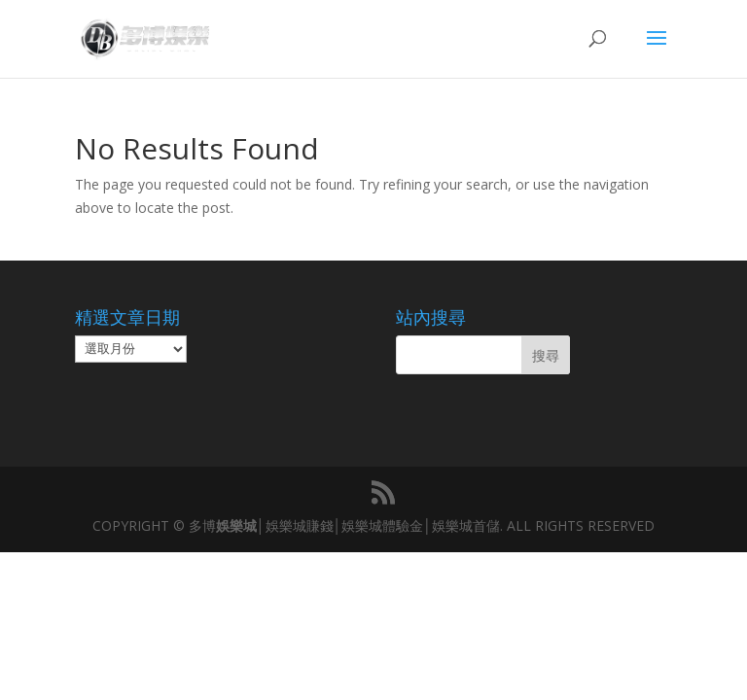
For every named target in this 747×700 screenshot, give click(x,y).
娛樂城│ (241, 525)
